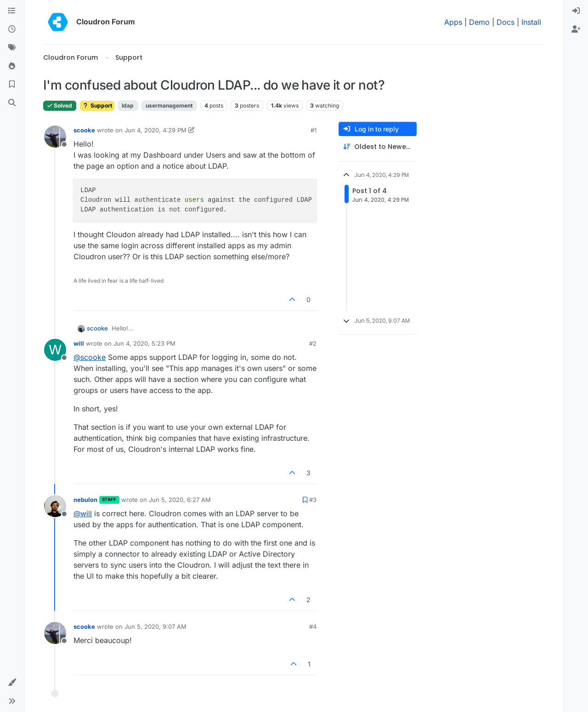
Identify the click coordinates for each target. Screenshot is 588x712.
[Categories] (12, 11)
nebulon (85, 500)
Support (97, 105)
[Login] (576, 11)
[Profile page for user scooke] (55, 137)
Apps (453, 22)
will (79, 343)
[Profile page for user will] (55, 350)
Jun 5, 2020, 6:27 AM (180, 500)
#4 (313, 627)
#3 (313, 500)
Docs (506, 22)
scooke (84, 130)
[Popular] (12, 66)
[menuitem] (576, 11)
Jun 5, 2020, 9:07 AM (155, 627)
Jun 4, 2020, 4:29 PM (155, 130)
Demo (479, 22)
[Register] (576, 29)
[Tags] (12, 48)
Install (531, 22)
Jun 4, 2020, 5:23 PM (144, 343)
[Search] (12, 103)
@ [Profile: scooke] (90, 357)
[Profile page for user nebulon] (55, 506)
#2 (313, 343)
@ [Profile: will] (83, 513)
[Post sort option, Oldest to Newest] (378, 147)
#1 (314, 130)
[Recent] (12, 29)
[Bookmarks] (12, 85)
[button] (12, 683)
